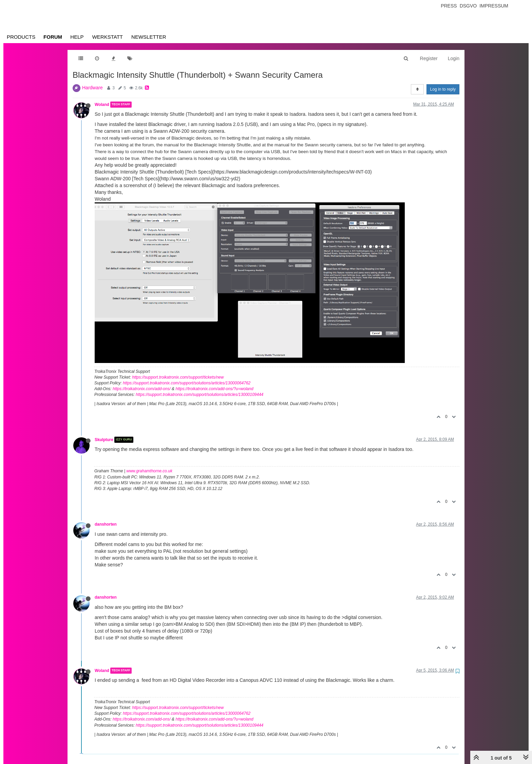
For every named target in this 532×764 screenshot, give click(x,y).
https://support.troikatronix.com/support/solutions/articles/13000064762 (187, 383)
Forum (53, 37)
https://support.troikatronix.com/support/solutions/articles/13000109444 (199, 395)
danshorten (106, 524)
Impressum (494, 6)
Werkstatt (108, 37)
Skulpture (104, 440)
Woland (102, 105)
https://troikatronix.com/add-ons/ (142, 389)
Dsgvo (468, 6)
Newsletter (149, 37)
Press (449, 6)
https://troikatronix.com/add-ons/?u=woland (214, 389)
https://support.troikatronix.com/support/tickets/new (178, 377)
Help (77, 37)
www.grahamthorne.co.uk (149, 471)
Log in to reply (443, 89)
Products (21, 37)
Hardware (92, 88)
